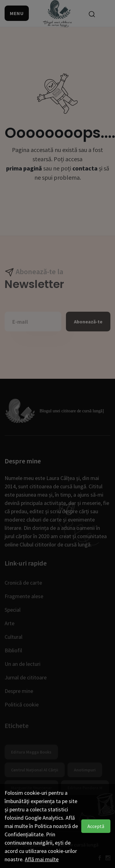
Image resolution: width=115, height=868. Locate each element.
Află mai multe (42, 859)
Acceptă (96, 826)
